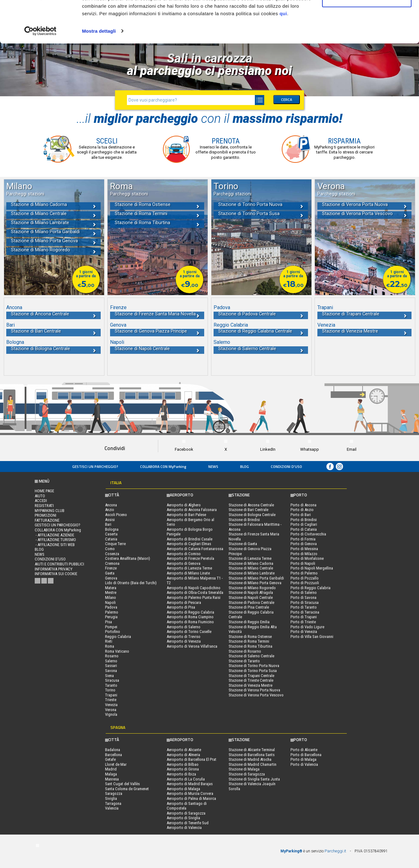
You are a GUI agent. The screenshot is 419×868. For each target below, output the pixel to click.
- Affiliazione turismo (55, 540)
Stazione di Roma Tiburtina (250, 646)
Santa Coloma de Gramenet (127, 789)
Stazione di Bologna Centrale (252, 515)
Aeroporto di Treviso (184, 637)
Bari (108, 524)
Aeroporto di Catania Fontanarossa (195, 549)
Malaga (111, 774)
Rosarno (112, 656)
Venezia (111, 705)
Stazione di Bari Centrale (248, 510)
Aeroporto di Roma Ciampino (190, 617)
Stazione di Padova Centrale (251, 602)
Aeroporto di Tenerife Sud (188, 823)
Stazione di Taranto (244, 661)
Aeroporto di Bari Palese (186, 515)
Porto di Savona (303, 597)
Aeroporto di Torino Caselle (189, 632)
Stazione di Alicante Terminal (252, 750)
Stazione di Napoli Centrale (251, 597)
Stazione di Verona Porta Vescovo (256, 695)
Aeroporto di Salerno (184, 627)
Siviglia (111, 798)
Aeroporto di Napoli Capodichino (194, 588)
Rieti (109, 641)
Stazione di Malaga (244, 769)
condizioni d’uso (286, 467)
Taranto (111, 685)
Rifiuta (367, 37)
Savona (111, 671)
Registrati (44, 506)
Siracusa (112, 680)
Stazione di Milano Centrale (251, 568)
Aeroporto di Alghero (184, 505)
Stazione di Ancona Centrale (251, 505)
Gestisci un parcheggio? (95, 467)
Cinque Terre (115, 544)
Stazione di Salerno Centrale (251, 656)
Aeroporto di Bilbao (183, 764)
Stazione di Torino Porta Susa (253, 671)
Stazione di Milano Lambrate (252, 573)
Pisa (109, 622)
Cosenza (112, 554)
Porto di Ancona (303, 505)
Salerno (111, 661)
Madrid (111, 769)
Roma (110, 646)
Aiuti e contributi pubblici (59, 564)
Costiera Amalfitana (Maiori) (128, 558)
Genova (111, 578)
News (213, 467)
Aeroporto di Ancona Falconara (192, 510)
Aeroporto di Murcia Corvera (190, 793)
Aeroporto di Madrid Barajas (190, 784)
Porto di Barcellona (306, 755)
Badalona (113, 750)
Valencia (112, 808)
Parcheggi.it (335, 851)
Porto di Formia (303, 539)
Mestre (111, 592)
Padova (111, 607)
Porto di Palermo (304, 573)
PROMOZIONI (45, 515)
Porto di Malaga (303, 759)
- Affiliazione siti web (55, 545)
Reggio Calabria (118, 637)
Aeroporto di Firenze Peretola (190, 558)
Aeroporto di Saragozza (186, 813)
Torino (110, 690)
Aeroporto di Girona (183, 769)
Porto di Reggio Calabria (310, 588)
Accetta (367, 16)
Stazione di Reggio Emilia (249, 622)
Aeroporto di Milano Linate (188, 573)
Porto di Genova (304, 544)
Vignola (111, 714)
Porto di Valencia (304, 764)
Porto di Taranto (304, 607)
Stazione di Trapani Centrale (251, 676)
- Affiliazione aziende (54, 535)
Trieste (111, 700)
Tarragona (113, 803)
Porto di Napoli (303, 563)
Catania (111, 539)
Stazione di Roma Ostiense (250, 637)
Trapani (111, 695)
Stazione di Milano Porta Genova (255, 583)
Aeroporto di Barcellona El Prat (192, 759)
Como (110, 549)
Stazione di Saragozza (247, 774)
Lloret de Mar (116, 764)
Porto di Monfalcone (307, 558)
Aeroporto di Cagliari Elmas (189, 544)
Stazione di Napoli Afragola (251, 592)
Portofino (113, 632)
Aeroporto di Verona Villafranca (192, 646)
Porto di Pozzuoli (305, 583)
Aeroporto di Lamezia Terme (189, 568)
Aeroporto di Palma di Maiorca (191, 798)
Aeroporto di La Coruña (186, 779)
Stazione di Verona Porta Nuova (254, 690)
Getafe (110, 759)
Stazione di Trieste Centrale (251, 680)
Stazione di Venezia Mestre (250, 685)
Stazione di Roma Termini (249, 641)
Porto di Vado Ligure (307, 627)
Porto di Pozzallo (305, 578)
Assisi (110, 520)
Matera (111, 588)
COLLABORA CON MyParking (163, 467)
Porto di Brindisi (304, 520)
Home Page (44, 491)
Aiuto (40, 496)
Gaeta (110, 573)
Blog (245, 467)
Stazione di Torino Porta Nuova (254, 666)
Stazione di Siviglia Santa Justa (254, 779)
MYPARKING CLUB (50, 511)
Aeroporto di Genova (184, 563)
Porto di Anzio (302, 510)
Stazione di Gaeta (243, 544)
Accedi (41, 501)
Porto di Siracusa (305, 602)
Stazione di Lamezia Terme (250, 558)
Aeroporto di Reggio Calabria (190, 612)
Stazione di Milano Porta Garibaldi (256, 578)
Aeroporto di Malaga (183, 789)
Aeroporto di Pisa (181, 607)
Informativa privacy (54, 569)
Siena (109, 676)
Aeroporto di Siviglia (183, 818)
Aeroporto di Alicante (184, 750)
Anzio (110, 510)
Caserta (111, 534)
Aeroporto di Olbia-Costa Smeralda (195, 592)
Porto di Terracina (305, 612)
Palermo (112, 612)
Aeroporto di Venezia (184, 641)
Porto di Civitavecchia (308, 534)
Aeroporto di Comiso (184, 554)
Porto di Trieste (303, 622)
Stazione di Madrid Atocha (250, 759)
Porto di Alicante (304, 750)
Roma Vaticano (117, 651)
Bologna (112, 529)
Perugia (111, 617)
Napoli (110, 602)
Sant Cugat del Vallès (122, 784)
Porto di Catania (304, 529)
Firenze (111, 568)
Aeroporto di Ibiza (181, 774)
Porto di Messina (304, 549)
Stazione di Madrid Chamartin (252, 764)
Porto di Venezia (304, 632)
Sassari (111, 666)
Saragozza (114, 793)
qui (283, 53)
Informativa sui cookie (56, 574)
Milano (111, 597)
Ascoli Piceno (116, 515)
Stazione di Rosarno (245, 651)
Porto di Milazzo (304, 554)
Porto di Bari (301, 515)
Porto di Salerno (304, 592)
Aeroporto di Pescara (184, 602)
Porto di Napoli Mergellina (312, 568)
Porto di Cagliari (304, 524)
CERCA (287, 100)
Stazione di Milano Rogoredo (252, 588)
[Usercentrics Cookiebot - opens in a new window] (40, 70)
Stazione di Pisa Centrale (249, 607)
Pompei (111, 627)
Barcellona (114, 755)
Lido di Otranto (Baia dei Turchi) (131, 583)
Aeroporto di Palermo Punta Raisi (194, 597)
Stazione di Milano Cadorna (251, 563)
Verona (111, 710)
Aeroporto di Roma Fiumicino (190, 622)
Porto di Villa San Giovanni (312, 637)
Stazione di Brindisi (244, 520)
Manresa (112, 779)
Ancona (111, 505)
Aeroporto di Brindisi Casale (189, 539)
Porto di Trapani (304, 617)
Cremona (112, 563)
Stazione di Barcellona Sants (252, 755)
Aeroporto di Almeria (183, 755)
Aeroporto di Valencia (184, 828)
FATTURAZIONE (47, 520)
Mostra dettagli (99, 70)
